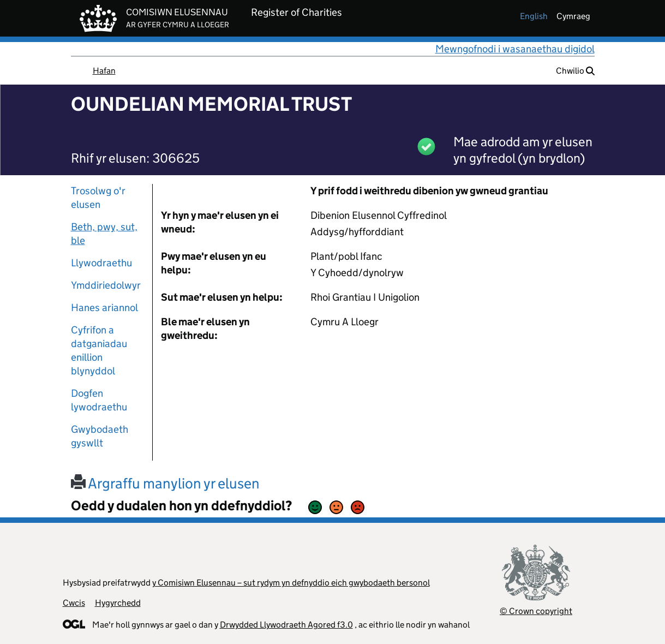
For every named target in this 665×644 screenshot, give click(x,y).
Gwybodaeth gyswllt (100, 436)
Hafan (104, 71)
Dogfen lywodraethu (99, 400)
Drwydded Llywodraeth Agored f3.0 (286, 625)
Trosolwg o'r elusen (98, 198)
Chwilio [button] (575, 71)
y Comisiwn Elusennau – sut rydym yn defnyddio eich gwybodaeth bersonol (291, 583)
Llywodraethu (101, 263)
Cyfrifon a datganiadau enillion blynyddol (99, 350)
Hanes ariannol (104, 308)
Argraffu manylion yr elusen (165, 483)
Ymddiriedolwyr (106, 285)
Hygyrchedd (118, 603)
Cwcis (74, 603)
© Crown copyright (536, 611)
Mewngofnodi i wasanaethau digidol (515, 49)
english (534, 16)
